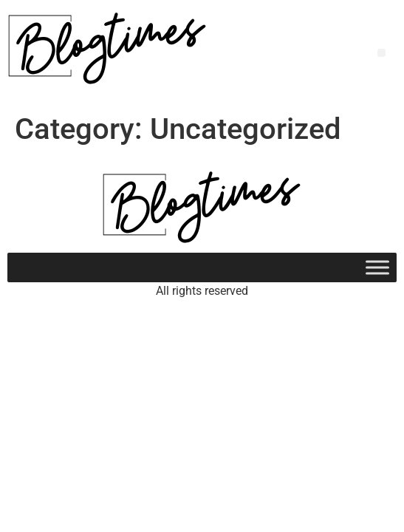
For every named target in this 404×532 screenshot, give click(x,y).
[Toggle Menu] (377, 267)
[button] (381, 53)
